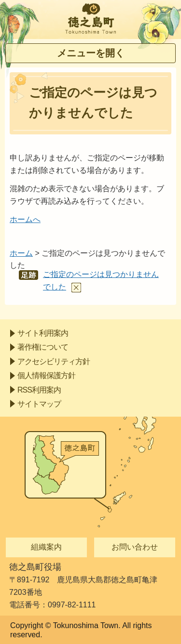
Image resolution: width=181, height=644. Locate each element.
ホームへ (25, 219)
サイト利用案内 (43, 333)
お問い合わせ (135, 547)
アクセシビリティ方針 (54, 361)
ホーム (21, 253)
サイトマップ (39, 404)
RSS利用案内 (39, 390)
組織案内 (46, 547)
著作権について (43, 347)
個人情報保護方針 (46, 375)
